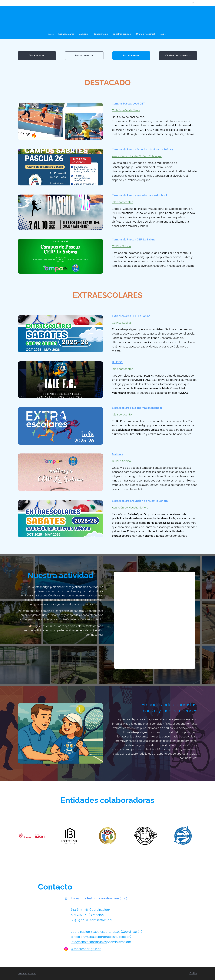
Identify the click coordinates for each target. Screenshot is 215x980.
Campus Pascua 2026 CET (128, 103)
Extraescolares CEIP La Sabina (131, 316)
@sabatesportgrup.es (86, 949)
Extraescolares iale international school (137, 408)
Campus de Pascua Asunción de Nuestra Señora (142, 149)
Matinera (118, 454)
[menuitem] (52, 34)
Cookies (193, 973)
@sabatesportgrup (27, 973)
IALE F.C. (117, 362)
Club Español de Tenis (126, 110)
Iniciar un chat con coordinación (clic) (99, 898)
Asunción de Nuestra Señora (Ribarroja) (137, 156)
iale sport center (122, 202)
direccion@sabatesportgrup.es (93, 937)
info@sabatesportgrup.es (89, 942)
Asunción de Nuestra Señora (130, 507)
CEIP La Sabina (121, 246)
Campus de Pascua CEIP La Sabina (134, 239)
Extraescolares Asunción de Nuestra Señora (140, 501)
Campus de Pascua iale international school (139, 195)
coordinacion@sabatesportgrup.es (95, 932)
